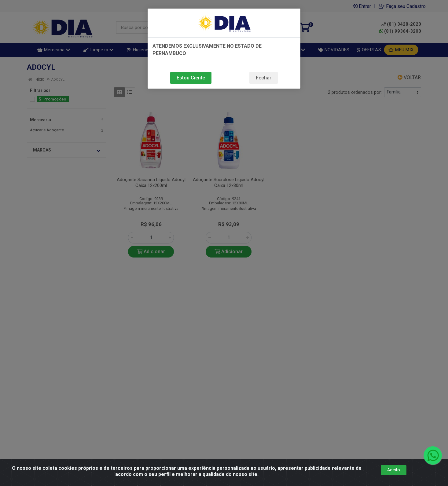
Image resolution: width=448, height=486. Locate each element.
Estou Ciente (191, 78)
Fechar (264, 78)
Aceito (394, 470)
